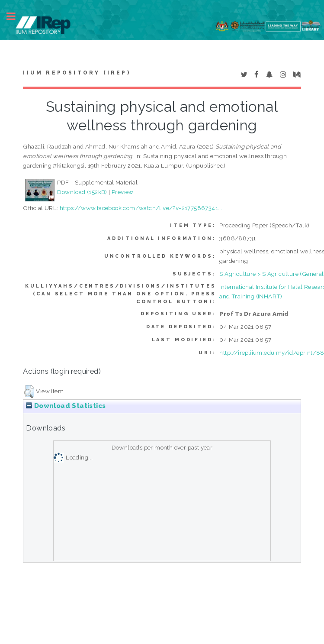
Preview (123, 192)
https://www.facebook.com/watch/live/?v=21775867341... (141, 208)
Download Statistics (66, 406)
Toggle (16, 16)
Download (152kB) (82, 192)
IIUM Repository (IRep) (77, 73)
